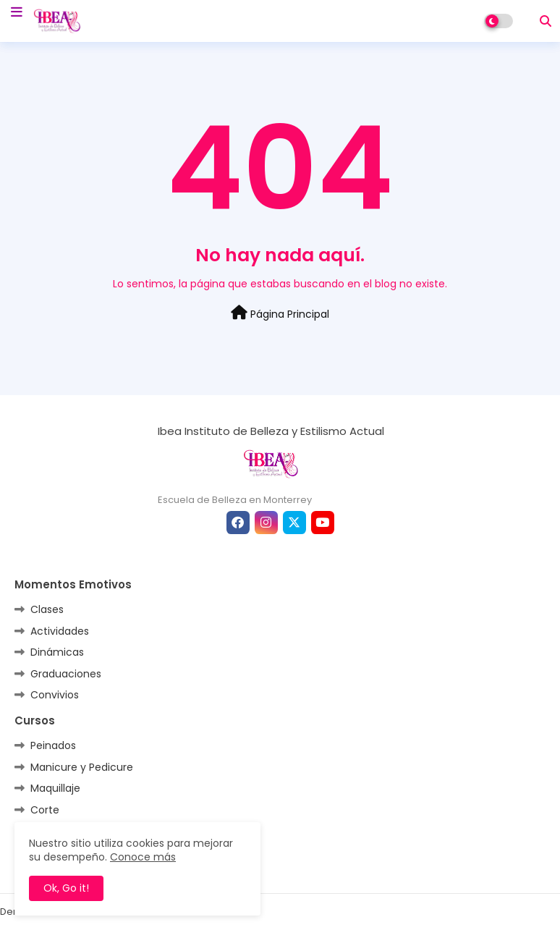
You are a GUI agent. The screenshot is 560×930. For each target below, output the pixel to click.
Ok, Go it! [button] (66, 888)
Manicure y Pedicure (82, 767)
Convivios (55, 695)
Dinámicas (57, 652)
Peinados (53, 745)
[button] (546, 21)
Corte (45, 810)
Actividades (60, 631)
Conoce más (143, 857)
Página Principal (280, 313)
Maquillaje (55, 788)
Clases (47, 609)
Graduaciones (66, 674)
